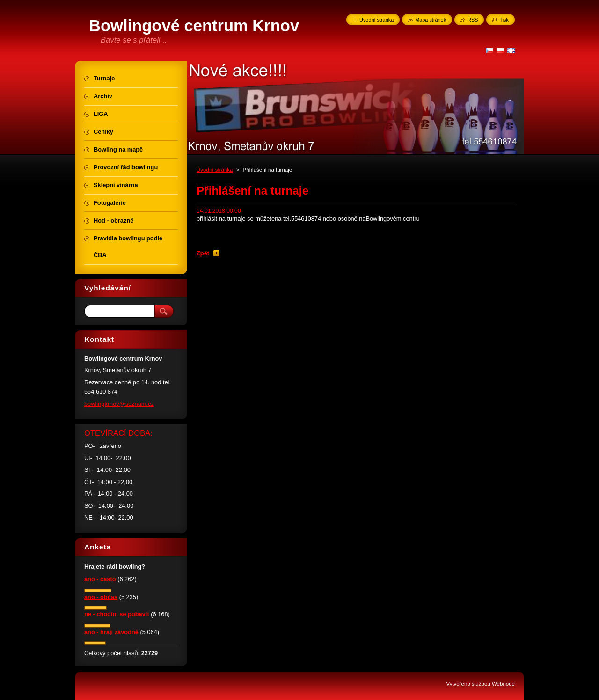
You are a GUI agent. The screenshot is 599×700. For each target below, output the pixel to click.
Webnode (503, 684)
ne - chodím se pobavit (117, 614)
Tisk (504, 20)
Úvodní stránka (215, 170)
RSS (473, 20)
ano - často (100, 579)
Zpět (203, 253)
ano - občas (101, 597)
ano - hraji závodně (111, 632)
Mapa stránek (431, 20)
